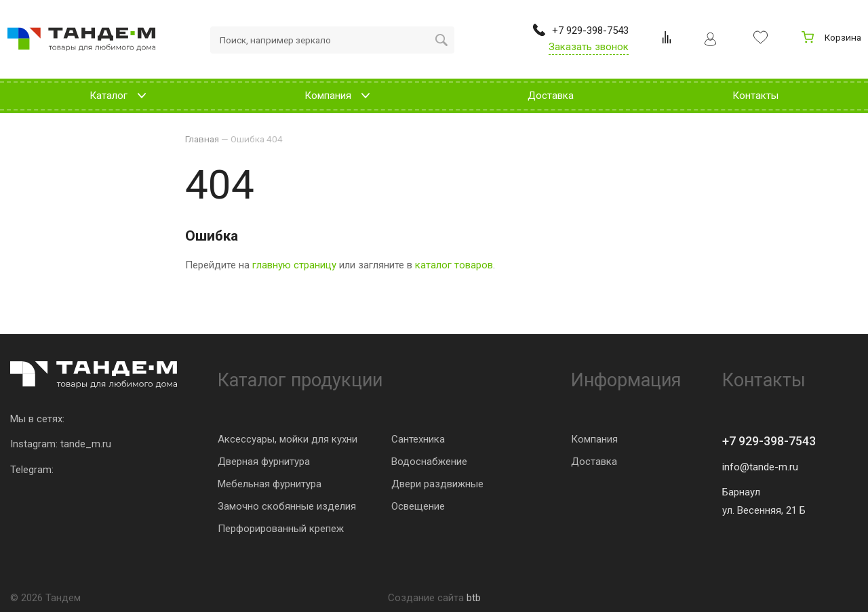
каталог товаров (454, 265)
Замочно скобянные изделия (287, 506)
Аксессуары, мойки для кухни (288, 439)
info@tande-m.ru (760, 467)
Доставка (594, 462)
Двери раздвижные (437, 484)
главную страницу (294, 265)
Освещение (418, 506)
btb (474, 598)
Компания (594, 439)
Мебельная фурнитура (270, 484)
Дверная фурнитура (264, 462)
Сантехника (418, 439)
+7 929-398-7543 (769, 441)
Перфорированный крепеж (281, 529)
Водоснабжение (429, 462)
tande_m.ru (86, 444)
